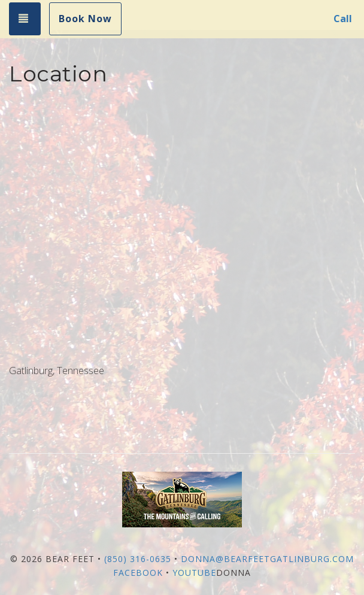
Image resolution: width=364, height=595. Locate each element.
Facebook (138, 573)
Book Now (85, 19)
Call (343, 19)
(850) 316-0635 (138, 559)
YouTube (194, 573)
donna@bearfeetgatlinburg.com (267, 559)
